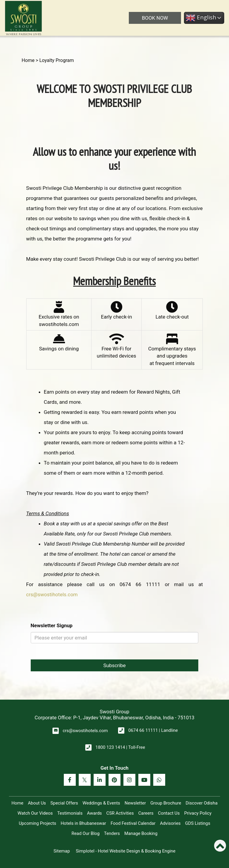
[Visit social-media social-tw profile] (85, 780)
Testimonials (70, 813)
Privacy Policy (198, 813)
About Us (37, 803)
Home (28, 60)
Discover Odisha (202, 803)
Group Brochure (166, 803)
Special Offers (64, 803)
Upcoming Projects (38, 823)
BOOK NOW (155, 18)
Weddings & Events (101, 803)
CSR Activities (120, 813)
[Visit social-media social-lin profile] (100, 780)
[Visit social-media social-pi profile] (114, 780)
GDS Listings (198, 823)
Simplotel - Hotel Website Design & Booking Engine (126, 851)
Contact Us (169, 813)
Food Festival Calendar (133, 823)
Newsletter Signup (52, 625)
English (201, 18)
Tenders (112, 833)
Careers (146, 813)
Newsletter (135, 803)
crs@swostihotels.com (52, 594)
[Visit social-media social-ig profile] (129, 780)
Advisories (170, 823)
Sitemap (62, 851)
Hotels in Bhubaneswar (83, 823)
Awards (95, 813)
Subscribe (114, 665)
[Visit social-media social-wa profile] (159, 780)
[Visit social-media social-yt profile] (144, 780)
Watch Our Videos (35, 813)
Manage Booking (141, 833)
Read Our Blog (86, 833)
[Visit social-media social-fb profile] (70, 780)
